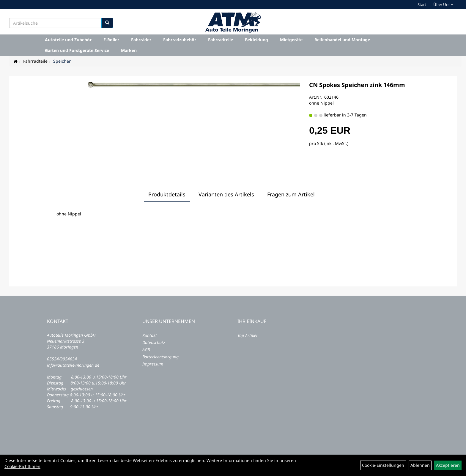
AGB (146, 350)
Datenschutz (154, 342)
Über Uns (443, 4)
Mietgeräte (291, 40)
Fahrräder (141, 40)
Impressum (153, 364)
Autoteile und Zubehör (68, 40)
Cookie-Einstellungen (383, 465)
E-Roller (111, 40)
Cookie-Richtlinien (22, 466)
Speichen (62, 61)
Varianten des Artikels (226, 194)
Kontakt (150, 335)
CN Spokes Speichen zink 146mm (357, 85)
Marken (129, 50)
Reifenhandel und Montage (342, 40)
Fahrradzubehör (180, 40)
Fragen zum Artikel (291, 194)
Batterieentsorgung (160, 357)
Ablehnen (420, 465)
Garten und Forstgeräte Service (77, 50)
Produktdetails (167, 194)
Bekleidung (256, 40)
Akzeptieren (448, 465)
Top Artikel (247, 335)
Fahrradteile (221, 40)
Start (422, 4)
